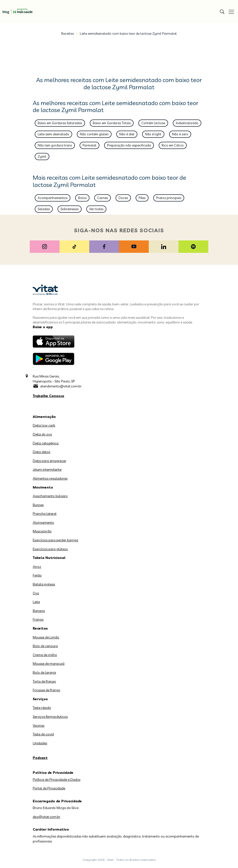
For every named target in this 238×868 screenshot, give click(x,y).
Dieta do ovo (42, 434)
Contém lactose (153, 123)
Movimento (43, 487)
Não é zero (180, 134)
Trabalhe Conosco (48, 396)
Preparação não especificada (129, 145)
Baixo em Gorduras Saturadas (60, 123)
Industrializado (187, 123)
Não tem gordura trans (55, 145)
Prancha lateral (45, 514)
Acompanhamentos (53, 198)
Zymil (42, 156)
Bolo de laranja (44, 672)
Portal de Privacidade (49, 788)
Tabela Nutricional (49, 558)
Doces (123, 198)
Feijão (37, 575)
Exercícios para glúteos (50, 549)
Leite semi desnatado (53, 134)
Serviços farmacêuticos (50, 717)
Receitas (68, 33)
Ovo (36, 593)
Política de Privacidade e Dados (57, 780)
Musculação (42, 531)
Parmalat (89, 145)
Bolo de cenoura (45, 646)
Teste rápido (42, 708)
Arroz (37, 567)
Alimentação (44, 417)
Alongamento (43, 522)
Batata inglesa (44, 584)
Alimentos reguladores (50, 478)
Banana (39, 611)
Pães (142, 198)
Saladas (44, 209)
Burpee (38, 505)
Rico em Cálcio (173, 145)
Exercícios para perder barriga (55, 540)
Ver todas (96, 209)
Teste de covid (43, 734)
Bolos (82, 198)
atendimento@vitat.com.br (61, 386)
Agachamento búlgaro (50, 496)
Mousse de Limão (46, 637)
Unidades (40, 743)
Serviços (40, 699)
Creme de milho (45, 655)
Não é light (153, 134)
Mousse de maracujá (49, 664)
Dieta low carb (44, 425)
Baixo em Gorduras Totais (112, 123)
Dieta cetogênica (46, 443)
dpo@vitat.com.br (46, 817)
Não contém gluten (94, 134)
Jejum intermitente (47, 469)
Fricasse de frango (46, 690)
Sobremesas (70, 209)
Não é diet (127, 134)
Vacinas (39, 725)
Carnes (103, 198)
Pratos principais (169, 198)
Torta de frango (44, 681)
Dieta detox (42, 452)
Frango (38, 619)
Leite (36, 602)
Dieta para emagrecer (49, 461)
